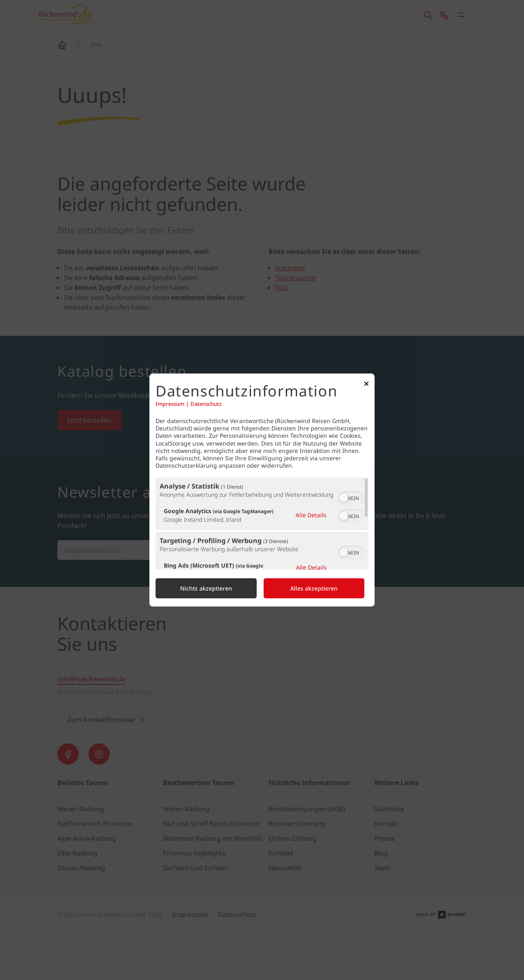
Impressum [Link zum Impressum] (170, 404)
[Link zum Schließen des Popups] (366, 386)
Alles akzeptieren (314, 588)
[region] (262, 524)
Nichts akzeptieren (206, 588)
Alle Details (311, 515)
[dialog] (262, 490)
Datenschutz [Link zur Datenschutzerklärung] (206, 404)
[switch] (351, 497)
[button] (344, 498)
